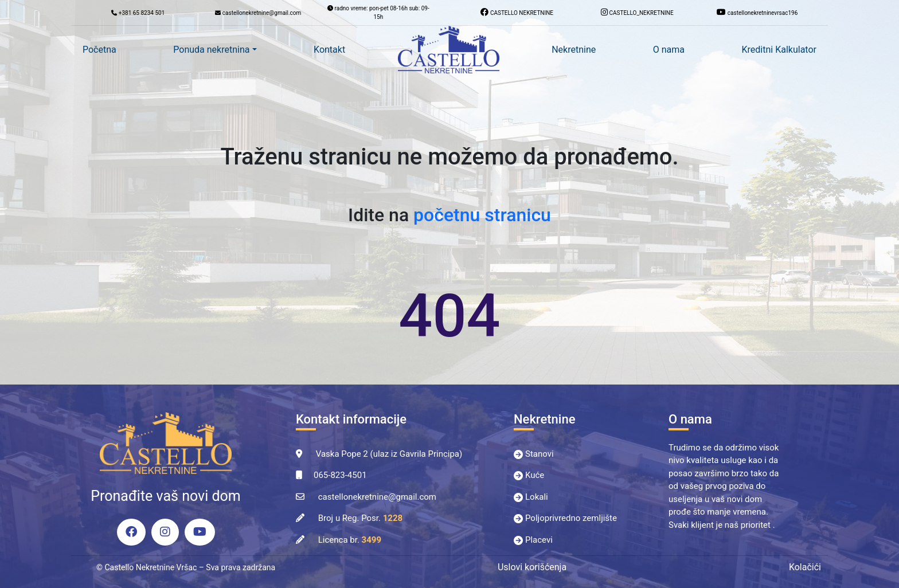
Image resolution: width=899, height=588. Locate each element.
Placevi (539, 540)
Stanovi (540, 454)
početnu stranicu (482, 215)
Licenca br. (350, 540)
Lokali (537, 497)
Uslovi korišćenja (532, 567)
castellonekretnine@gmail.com (377, 497)
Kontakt (329, 50)
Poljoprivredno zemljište (571, 518)
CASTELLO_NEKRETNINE (637, 12)
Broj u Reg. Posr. (360, 518)
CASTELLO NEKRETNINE (517, 12)
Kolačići (805, 567)
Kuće (535, 475)
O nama (669, 50)
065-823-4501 (340, 475)
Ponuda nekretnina (211, 50)
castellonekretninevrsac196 (757, 12)
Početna (99, 50)
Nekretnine (574, 50)
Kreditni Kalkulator (779, 50)
